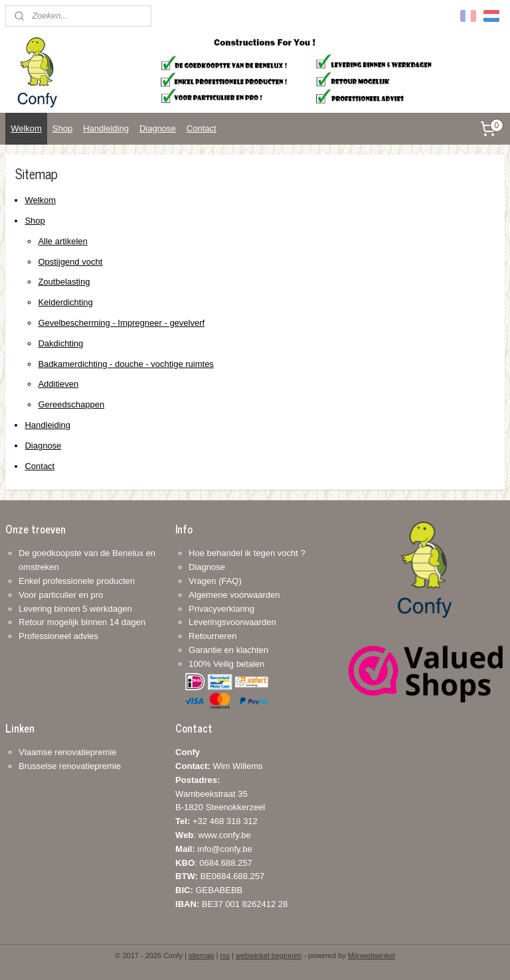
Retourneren (212, 636)
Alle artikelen (62, 241)
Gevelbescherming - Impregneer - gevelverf (121, 323)
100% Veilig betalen (226, 664)
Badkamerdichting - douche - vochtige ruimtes (126, 364)
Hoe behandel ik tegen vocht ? (247, 553)
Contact (202, 128)
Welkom (26, 128)
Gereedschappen (71, 404)
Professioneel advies (58, 636)
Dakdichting (60, 343)
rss (225, 955)
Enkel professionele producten (77, 581)
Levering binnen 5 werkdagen (75, 609)
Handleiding (106, 128)
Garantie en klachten (228, 650)
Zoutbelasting (64, 282)
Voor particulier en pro (61, 595)
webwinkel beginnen (269, 955)
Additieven (58, 385)
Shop (62, 128)
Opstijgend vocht (70, 262)
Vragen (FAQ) (215, 581)
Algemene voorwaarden (234, 595)
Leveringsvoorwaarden (232, 622)
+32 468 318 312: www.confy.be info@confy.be (216, 835)
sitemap (202, 955)
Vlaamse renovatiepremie (67, 752)
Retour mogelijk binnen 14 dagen (82, 622)
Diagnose (158, 128)
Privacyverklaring (221, 609)
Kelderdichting (65, 302)
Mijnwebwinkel (372, 955)
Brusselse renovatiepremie (70, 766)
